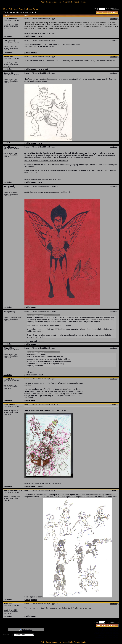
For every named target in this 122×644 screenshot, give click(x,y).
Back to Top (8, 36)
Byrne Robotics (10, 9)
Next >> (115, 9)
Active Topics (46, 2)
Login (83, 2)
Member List (57, 2)
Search (65, 2)
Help (71, 2)
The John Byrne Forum (29, 9)
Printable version (27, 630)
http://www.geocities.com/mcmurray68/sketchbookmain (46, 161)
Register (77, 2)
